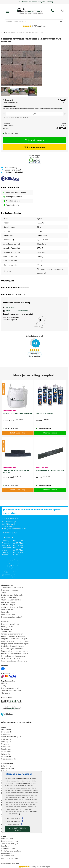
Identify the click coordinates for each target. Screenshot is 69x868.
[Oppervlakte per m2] (34, 114)
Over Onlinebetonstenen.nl (12, 588)
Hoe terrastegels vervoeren (12, 649)
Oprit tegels (6, 739)
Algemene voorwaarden (11, 600)
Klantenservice (7, 610)
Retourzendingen (8, 605)
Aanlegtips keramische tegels (13, 636)
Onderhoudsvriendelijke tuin (13, 646)
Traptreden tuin (8, 856)
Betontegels (6, 729)
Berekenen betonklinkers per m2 (14, 654)
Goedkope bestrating (10, 841)
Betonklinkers (7, 766)
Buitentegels (6, 732)
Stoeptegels (6, 747)
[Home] (30, 11)
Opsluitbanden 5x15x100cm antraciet (50, 470)
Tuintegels (5, 754)
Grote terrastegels (8, 759)
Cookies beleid (7, 631)
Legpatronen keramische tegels (14, 639)
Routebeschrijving (9, 533)
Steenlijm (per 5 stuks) (44, 413)
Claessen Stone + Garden (11, 691)
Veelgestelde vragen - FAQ (12, 607)
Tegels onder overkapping (12, 658)
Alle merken (6, 693)
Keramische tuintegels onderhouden (16, 641)
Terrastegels (6, 752)
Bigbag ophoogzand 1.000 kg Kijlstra (17, 413)
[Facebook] (3, 668)
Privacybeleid (7, 629)
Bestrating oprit (8, 768)
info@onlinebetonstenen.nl (17, 311)
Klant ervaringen (8, 615)
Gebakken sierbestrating (11, 771)
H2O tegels (6, 734)
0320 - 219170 (11, 307)
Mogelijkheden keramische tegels (15, 644)
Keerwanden (6, 853)
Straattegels (6, 749)
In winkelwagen (35, 140)
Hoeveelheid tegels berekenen (14, 656)
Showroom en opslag (10, 590)
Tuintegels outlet (8, 848)
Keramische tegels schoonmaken (15, 661)
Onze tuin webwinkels (10, 624)
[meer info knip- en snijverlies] (61, 109)
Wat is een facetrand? (10, 858)
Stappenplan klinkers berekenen (14, 651)
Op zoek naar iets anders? (12, 617)
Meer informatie (50, 433)
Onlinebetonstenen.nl (10, 688)
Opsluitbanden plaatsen (11, 851)
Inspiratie (5, 612)
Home (3, 32)
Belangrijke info (8, 627)
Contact (4, 593)
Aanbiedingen (7, 839)
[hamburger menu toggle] (8, 11)
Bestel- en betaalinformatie (12, 595)
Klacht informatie (8, 602)
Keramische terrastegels (11, 737)
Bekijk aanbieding (18, 433)
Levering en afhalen (9, 597)
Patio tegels (6, 742)
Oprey (4, 686)
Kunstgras (5, 846)
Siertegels (5, 744)
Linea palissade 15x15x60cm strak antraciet (16, 471)
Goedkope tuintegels (10, 844)
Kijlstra (4, 683)
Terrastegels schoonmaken (12, 634)
